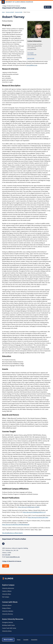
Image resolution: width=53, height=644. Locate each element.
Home (3, 12)
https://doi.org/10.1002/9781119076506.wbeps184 (16, 525)
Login (6, 566)
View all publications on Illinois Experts (12, 533)
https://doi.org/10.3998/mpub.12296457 (29, 507)
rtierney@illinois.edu (32, 55)
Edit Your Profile (31, 58)
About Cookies (8, 640)
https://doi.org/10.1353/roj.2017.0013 (38, 517)
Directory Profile (19, 12)
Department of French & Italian (14, 8)
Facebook (3, 544)
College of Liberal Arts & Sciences (11, 6)
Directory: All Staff (10, 12)
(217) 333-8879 (30, 53)
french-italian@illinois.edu (13, 557)
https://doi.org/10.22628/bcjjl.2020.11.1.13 (34, 512)
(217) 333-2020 (6, 555)
